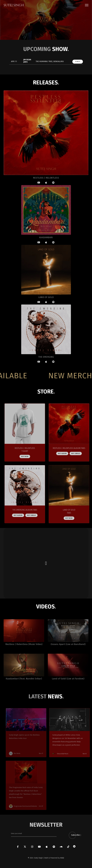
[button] (87, 5)
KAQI (62, 858)
